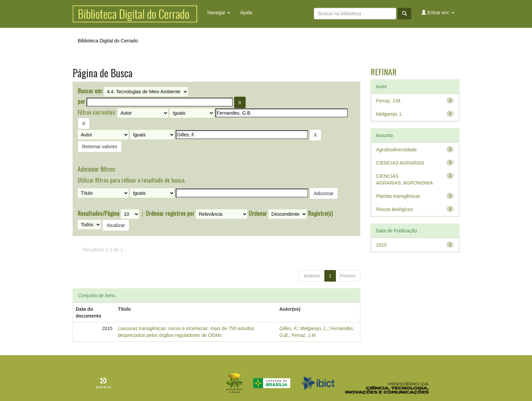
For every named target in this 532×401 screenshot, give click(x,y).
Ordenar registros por (170, 213)
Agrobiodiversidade (397, 150)
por (81, 101)
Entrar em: (438, 12)
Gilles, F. (288, 328)
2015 (382, 245)
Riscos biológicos (395, 209)
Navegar (219, 13)
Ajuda (246, 13)
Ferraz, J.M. (304, 335)
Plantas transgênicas (398, 196)
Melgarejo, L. (314, 328)
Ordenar (258, 213)
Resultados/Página (99, 213)
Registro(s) (320, 213)
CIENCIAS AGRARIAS (400, 163)
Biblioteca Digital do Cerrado (108, 41)
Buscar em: (90, 91)
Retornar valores (100, 147)
